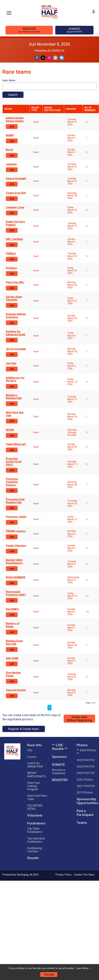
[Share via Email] (55, 58)
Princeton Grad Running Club (15, 501)
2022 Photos (85, 780)
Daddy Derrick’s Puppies (15, 223)
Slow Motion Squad (13, 674)
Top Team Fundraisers (35, 830)
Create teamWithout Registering (79, 719)
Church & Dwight (16, 179)
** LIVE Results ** (60, 747)
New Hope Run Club (15, 414)
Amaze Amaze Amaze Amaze (15, 119)
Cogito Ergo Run (16, 193)
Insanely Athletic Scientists (16, 316)
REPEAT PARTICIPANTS (37, 775)
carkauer (11, 164)
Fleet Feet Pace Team (37, 797)
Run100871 (12, 609)
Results (33, 858)
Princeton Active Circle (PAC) (14, 462)
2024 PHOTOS (86, 767)
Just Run (11, 363)
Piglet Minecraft (16, 444)
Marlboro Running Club (14, 397)
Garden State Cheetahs (14, 298)
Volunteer (35, 815)
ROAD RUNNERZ (16, 577)
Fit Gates (11, 268)
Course (32, 757)
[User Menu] (94, 11)
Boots (9, 150)
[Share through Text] (62, 58)
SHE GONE (12, 658)
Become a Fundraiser (59, 772)
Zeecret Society (16, 690)
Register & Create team (24, 729)
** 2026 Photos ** (86, 752)
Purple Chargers (16, 546)
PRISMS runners (16, 531)
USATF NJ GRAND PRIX (35, 765)
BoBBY (10, 135)
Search (13, 95)
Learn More (82, 968)
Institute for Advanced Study (16, 333)
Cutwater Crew (15, 207)
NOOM (10, 430)
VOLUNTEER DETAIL (35, 807)
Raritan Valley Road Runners (14, 561)
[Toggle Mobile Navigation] (9, 13)
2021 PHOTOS (86, 786)
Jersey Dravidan (16, 349)
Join (12, 127)
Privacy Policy (64, 875)
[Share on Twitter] (43, 58)
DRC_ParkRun (14, 239)
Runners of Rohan (13, 625)
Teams (82, 823)
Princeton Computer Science (12, 482)
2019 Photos (85, 793)
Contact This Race (84, 875)
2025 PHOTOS (86, 760)
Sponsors (59, 757)
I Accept (49, 975)
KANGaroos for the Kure (15, 379)
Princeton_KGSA (16, 517)
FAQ (30, 750)
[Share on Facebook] (37, 58)
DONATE (74, 30)
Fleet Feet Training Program (34, 786)
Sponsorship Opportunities (87, 801)
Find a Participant (85, 813)
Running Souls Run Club (14, 642)
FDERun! (11, 254)
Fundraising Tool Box (35, 850)
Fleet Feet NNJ (15, 282)
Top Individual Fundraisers (36, 840)
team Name (9, 80)
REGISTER (29, 30)
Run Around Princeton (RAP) (16, 593)
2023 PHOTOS (86, 773)
